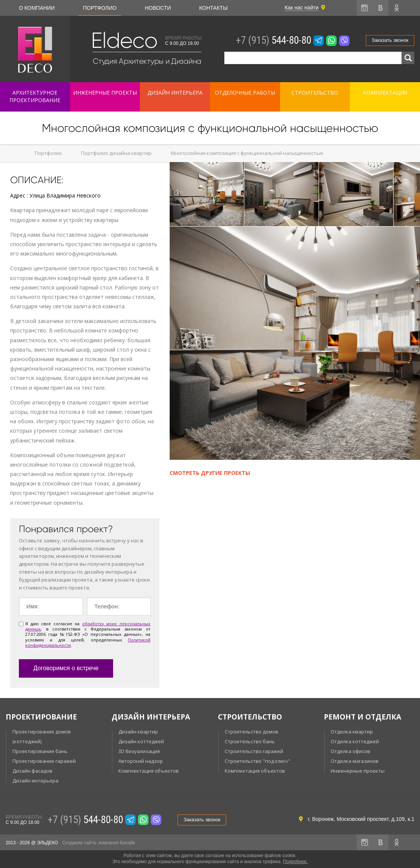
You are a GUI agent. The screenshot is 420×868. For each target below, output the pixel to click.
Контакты (213, 8)
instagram (365, 8)
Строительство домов (251, 732)
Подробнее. (296, 862)
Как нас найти (302, 8)
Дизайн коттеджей (141, 741)
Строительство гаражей (254, 751)
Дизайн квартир (138, 732)
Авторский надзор (141, 761)
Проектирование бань (40, 751)
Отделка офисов (350, 751)
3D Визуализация (139, 751)
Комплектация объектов (149, 771)
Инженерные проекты (358, 771)
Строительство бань (250, 741)
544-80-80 (273, 40)
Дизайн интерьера (35, 781)
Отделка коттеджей (355, 741)
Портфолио (100, 8)
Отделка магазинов (355, 761)
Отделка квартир (352, 732)
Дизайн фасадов (32, 771)
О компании (37, 8)
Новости (158, 8)
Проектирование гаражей (44, 761)
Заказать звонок (390, 40)
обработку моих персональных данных (88, 626)
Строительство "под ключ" (257, 761)
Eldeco (124, 41)
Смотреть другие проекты (210, 473)
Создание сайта (79, 843)
